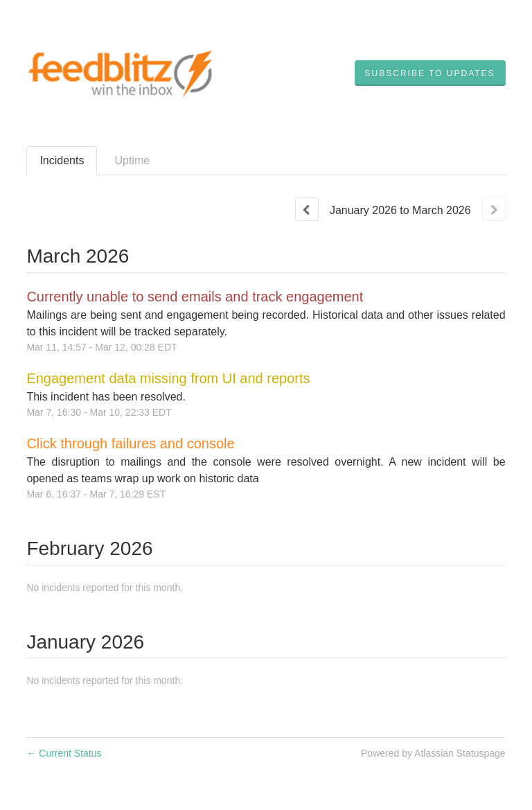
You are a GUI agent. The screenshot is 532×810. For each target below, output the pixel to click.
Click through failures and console (130, 443)
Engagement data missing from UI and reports (168, 378)
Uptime (132, 160)
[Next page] (494, 209)
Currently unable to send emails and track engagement (195, 297)
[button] (430, 73)
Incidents (62, 160)
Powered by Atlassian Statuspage (433, 753)
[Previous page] (307, 209)
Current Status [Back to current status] (64, 753)
